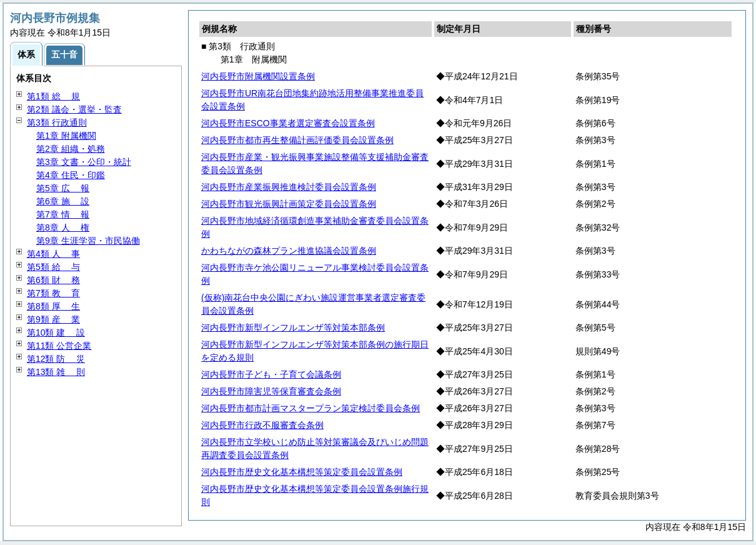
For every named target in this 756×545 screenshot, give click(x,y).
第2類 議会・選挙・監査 (74, 109)
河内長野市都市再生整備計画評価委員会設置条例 (297, 140)
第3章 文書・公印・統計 (84, 162)
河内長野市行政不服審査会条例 (262, 425)
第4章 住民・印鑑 (71, 175)
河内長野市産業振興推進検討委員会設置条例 (289, 187)
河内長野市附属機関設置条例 (258, 76)
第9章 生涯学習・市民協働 (88, 241)
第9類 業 (53, 319)
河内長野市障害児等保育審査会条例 (271, 391)
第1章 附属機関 (66, 136)
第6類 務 (53, 280)
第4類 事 (53, 254)
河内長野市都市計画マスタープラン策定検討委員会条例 (311, 408)
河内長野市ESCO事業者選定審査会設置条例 (288, 123)
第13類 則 (56, 372)
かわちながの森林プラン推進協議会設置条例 (289, 251)
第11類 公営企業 (59, 346)
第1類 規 (53, 96)
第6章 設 (63, 201)
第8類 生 (53, 306)
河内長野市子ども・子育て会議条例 (271, 374)
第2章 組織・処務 (71, 149)
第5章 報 (63, 188)
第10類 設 (56, 332)
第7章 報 (63, 214)
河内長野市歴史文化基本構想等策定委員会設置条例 (302, 472)
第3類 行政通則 (57, 122)
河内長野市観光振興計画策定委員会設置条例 (289, 204)
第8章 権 (63, 227)
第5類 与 (53, 267)
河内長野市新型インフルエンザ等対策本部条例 (293, 327)
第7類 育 (53, 293)
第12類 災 (56, 359)
